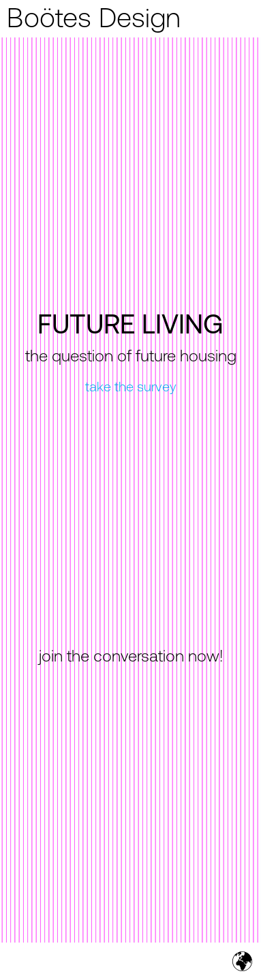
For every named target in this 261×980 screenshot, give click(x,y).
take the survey (131, 388)
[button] (242, 19)
